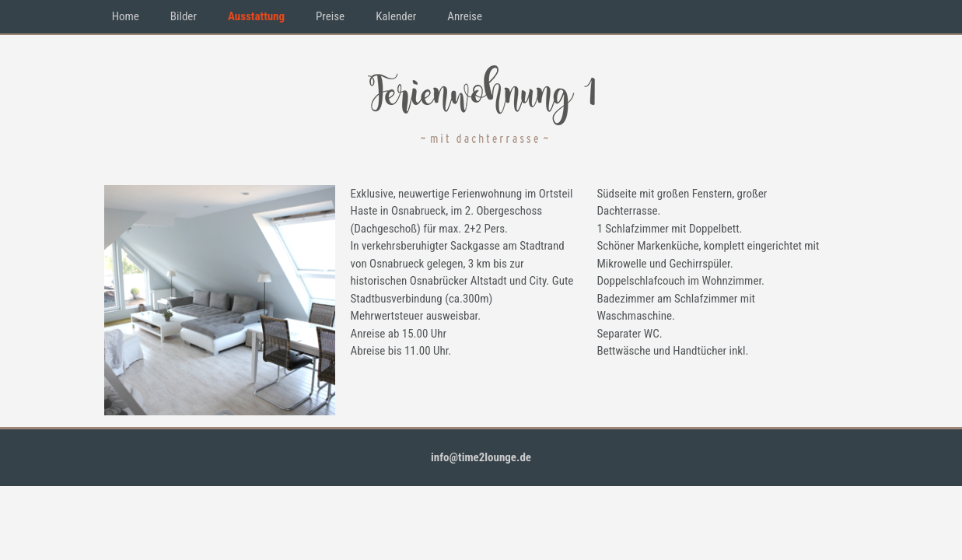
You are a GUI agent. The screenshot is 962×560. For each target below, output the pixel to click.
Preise (330, 16)
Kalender (396, 16)
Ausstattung (256, 16)
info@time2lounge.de (481, 457)
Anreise (465, 16)
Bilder (184, 16)
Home (126, 16)
